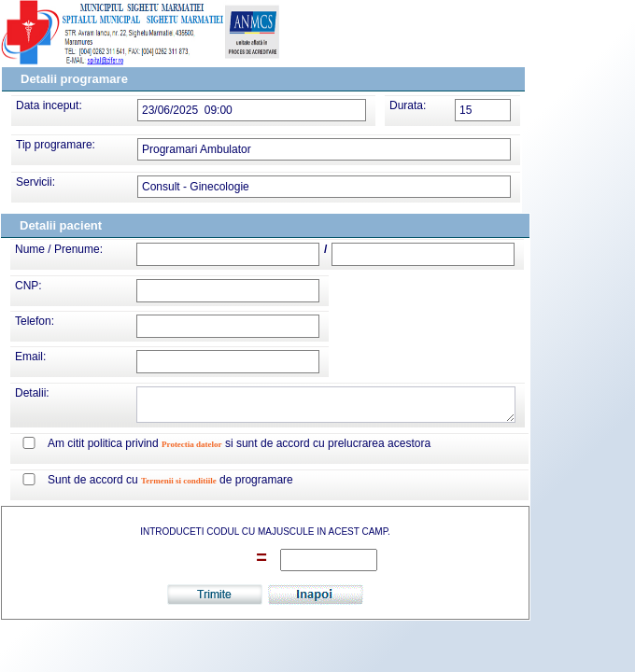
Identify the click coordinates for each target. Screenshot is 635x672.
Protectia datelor (192, 444)
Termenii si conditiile (179, 481)
